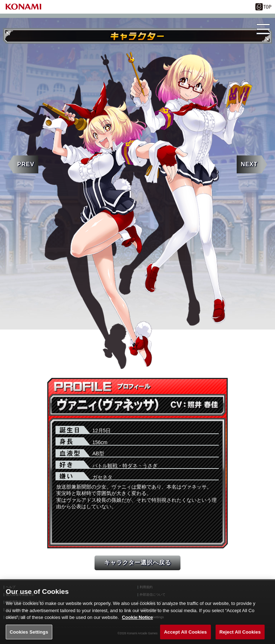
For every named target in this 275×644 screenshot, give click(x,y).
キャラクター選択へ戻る (138, 563)
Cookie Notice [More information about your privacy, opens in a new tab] (137, 623)
